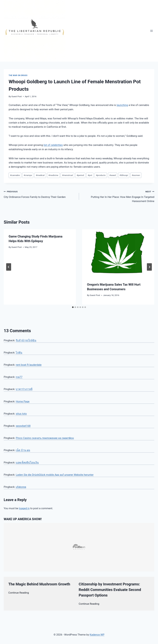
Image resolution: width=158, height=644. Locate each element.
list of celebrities (53, 145)
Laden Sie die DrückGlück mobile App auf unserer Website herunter (55, 475)
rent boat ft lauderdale (29, 365)
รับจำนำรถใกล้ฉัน (26, 340)
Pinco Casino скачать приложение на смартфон (45, 438)
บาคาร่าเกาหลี (24, 389)
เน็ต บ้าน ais (23, 450)
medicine (53, 175)
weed (113, 175)
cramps (28, 175)
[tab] (73, 307)
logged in (24, 508)
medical (40, 175)
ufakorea (21, 487)
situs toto (21, 414)
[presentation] (118, 253)
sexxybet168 (23, 426)
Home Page (23, 401)
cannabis (15, 175)
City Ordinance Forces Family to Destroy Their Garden (40, 194)
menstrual (68, 175)
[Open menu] (151, 31)
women (136, 175)
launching (122, 105)
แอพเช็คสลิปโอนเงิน (27, 462)
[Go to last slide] (9, 267)
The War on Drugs (18, 75)
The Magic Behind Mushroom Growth (39, 584)
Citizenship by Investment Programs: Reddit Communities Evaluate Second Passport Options (110, 590)
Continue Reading (19, 593)
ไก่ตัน (19, 353)
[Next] (149, 267)
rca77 (19, 377)
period (80, 175)
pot (90, 175)
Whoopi (124, 175)
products (101, 175)
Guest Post (17, 96)
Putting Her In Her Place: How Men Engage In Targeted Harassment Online (118, 196)
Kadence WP (97, 635)
